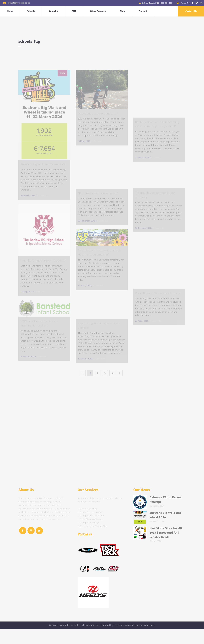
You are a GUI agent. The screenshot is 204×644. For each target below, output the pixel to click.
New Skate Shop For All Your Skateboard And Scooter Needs (166, 548)
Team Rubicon (76, 640)
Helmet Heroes (125, 640)
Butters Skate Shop (144, 640)
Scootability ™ (108, 640)
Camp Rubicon (92, 640)
